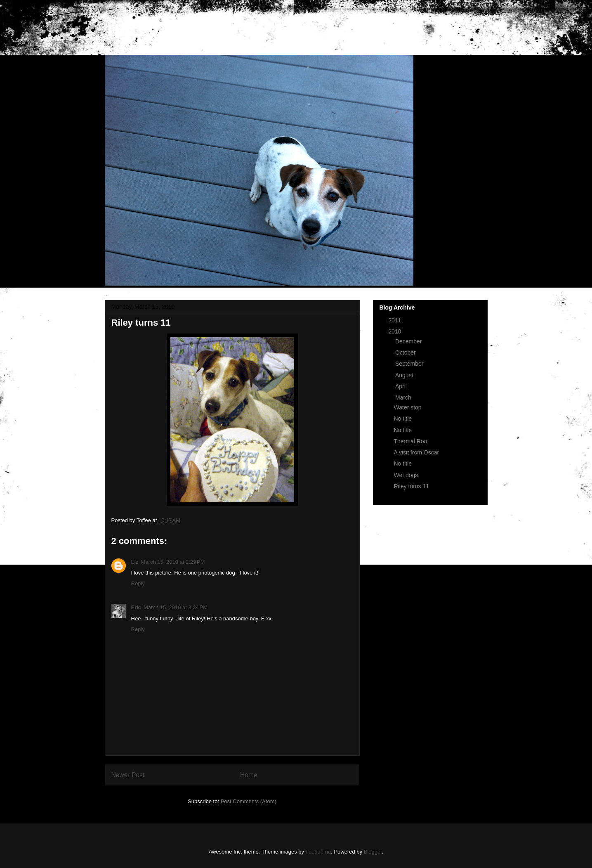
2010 (395, 331)
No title (403, 419)
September (410, 364)
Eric (136, 607)
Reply (138, 583)
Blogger (373, 852)
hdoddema (318, 852)
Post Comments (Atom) (249, 801)
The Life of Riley (169, 31)
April (402, 386)
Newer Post (128, 775)
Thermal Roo (410, 441)
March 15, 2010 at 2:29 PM (173, 562)
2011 (395, 320)
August (405, 375)
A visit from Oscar (416, 452)
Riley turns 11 (411, 486)
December (409, 341)
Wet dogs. (407, 475)
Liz (135, 562)
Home (249, 775)
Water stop (407, 407)
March (404, 397)
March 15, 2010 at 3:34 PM (176, 607)
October (406, 352)
